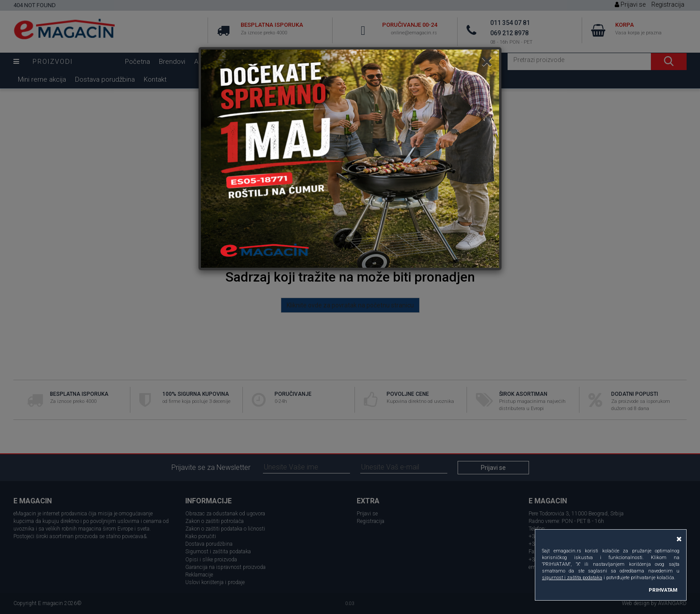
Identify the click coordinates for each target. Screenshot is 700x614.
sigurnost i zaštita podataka (572, 578)
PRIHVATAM (663, 590)
